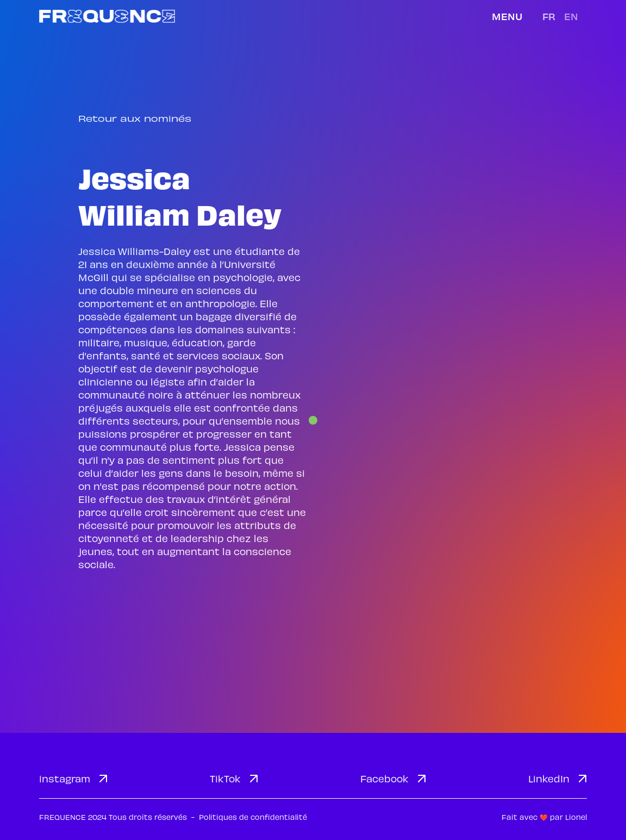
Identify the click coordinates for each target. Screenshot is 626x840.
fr (549, 16)
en (571, 16)
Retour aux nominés (135, 118)
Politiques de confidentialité (253, 817)
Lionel (576, 817)
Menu (507, 16)
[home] (107, 16)
